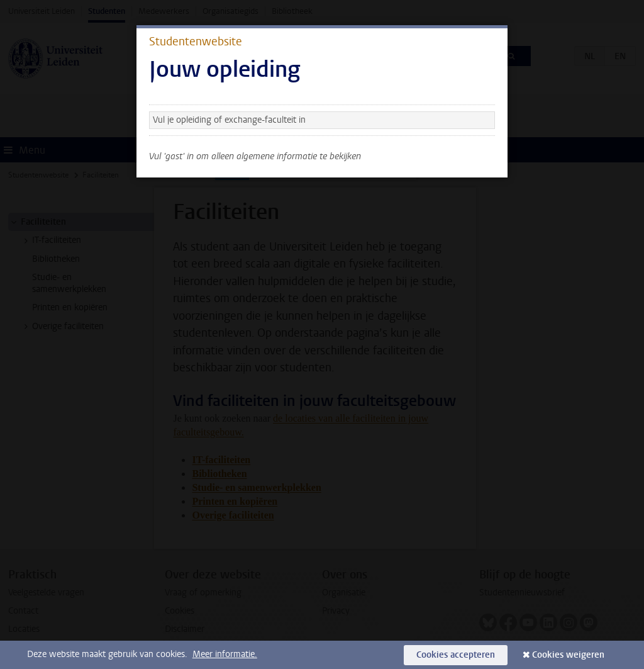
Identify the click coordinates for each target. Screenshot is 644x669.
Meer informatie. (225, 654)
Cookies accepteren (456, 655)
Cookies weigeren (568, 655)
